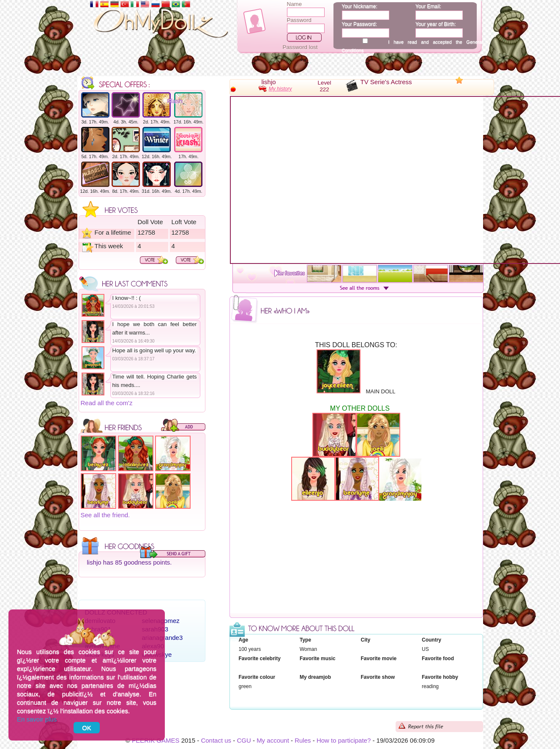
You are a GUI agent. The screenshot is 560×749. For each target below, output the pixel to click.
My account (273, 740)
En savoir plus (37, 719)
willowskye (157, 654)
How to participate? (344, 740)
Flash (175, 101)
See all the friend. (105, 515)
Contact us (216, 740)
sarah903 (155, 629)
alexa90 (153, 646)
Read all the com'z (107, 403)
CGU (244, 740)
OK (87, 728)
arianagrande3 (163, 638)
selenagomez (161, 621)
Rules (303, 740)
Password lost (300, 47)
